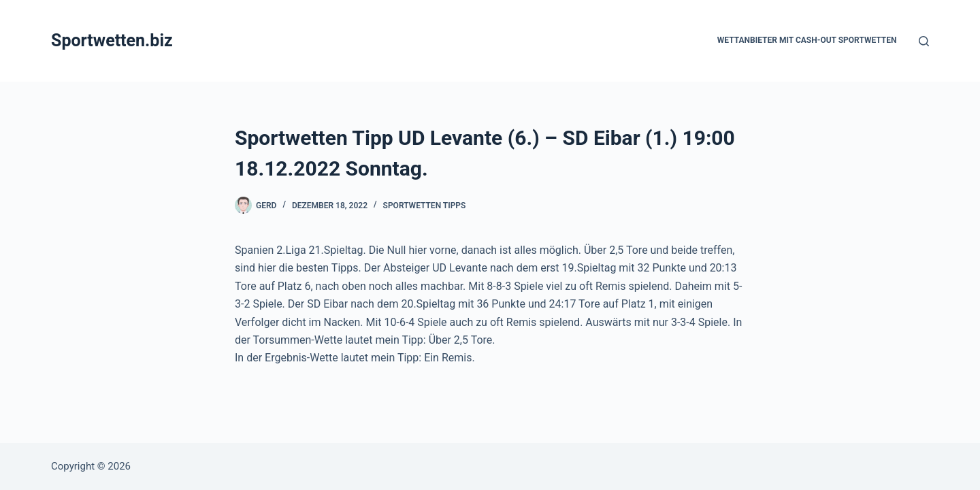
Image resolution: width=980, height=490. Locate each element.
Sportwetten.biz (112, 40)
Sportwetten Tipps (425, 206)
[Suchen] (924, 41)
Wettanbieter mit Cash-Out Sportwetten (807, 40)
